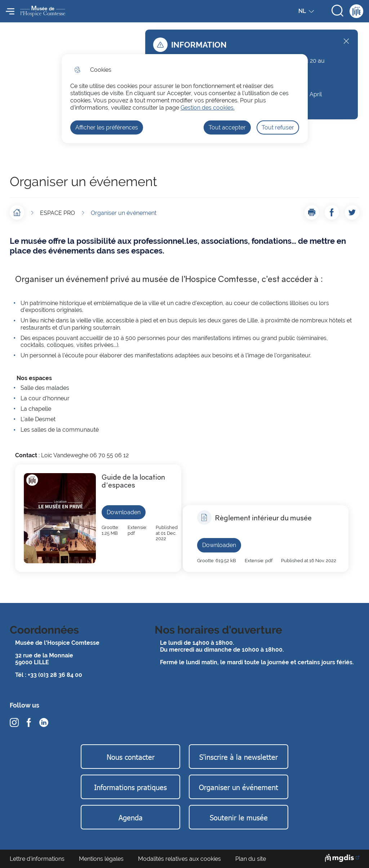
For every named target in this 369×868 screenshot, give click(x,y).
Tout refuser (278, 127)
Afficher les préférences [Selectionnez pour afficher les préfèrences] (107, 127)
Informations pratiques (130, 787)
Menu (10, 11)
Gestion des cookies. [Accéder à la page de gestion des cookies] (208, 108)
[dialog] (185, 99)
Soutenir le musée (239, 817)
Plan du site (251, 859)
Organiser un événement (239, 787)
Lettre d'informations (37, 859)
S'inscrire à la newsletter (239, 757)
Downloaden (124, 512)
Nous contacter (131, 757)
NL (307, 13)
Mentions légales (101, 859)
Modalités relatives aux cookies (179, 859)
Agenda (131, 817)
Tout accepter (227, 127)
